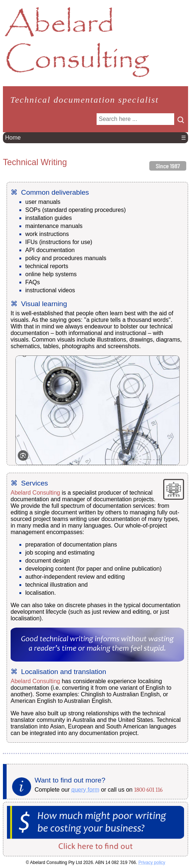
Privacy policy (152, 863)
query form (85, 790)
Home (13, 138)
